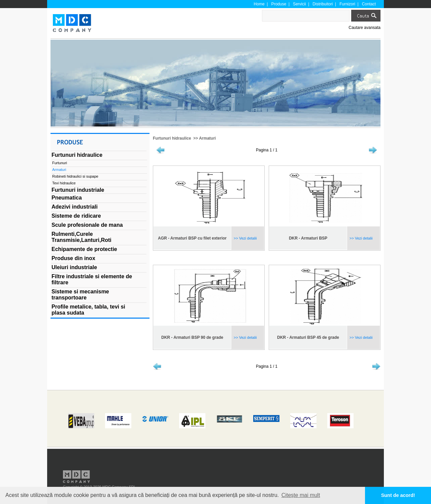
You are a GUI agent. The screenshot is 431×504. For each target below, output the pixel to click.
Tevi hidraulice (64, 183)
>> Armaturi (204, 138)
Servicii (300, 4)
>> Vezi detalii (245, 238)
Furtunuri (60, 163)
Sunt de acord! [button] (398, 495)
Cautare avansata (364, 28)
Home (259, 4)
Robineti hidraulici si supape (75, 176)
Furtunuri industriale (78, 190)
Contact (369, 4)
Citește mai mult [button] (301, 495)
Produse (279, 4)
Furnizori (347, 4)
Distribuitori (323, 4)
